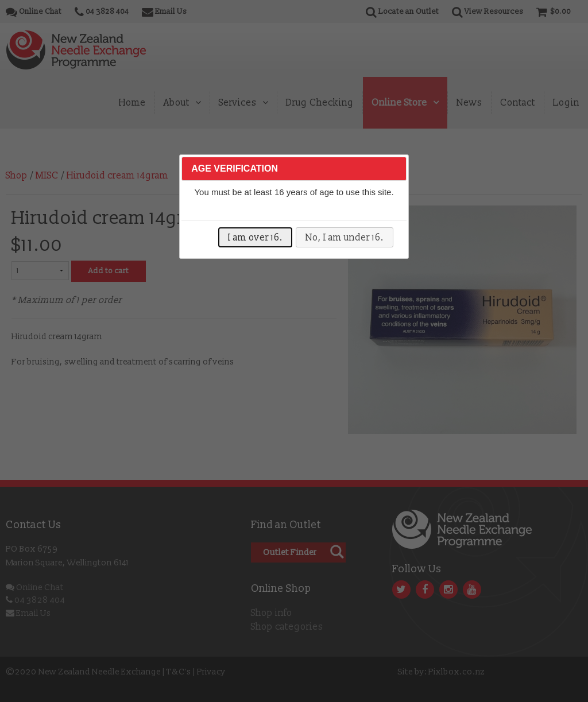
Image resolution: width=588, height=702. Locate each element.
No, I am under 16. (345, 238)
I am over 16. (255, 238)
